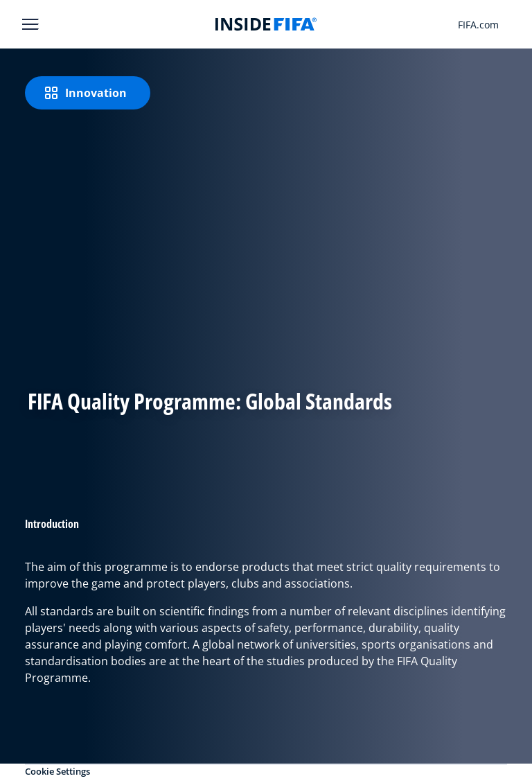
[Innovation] (88, 93)
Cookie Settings (57, 771)
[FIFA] (266, 24)
